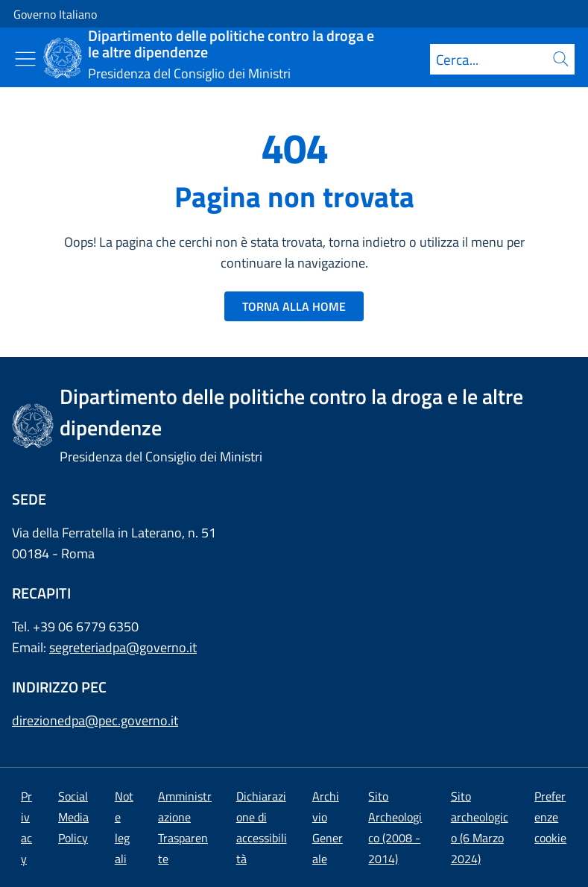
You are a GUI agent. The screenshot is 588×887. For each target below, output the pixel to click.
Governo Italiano (55, 14)
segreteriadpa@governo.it (123, 647)
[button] (550, 817)
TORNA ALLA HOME (294, 306)
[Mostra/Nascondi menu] (25, 59)
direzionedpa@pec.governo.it (95, 720)
